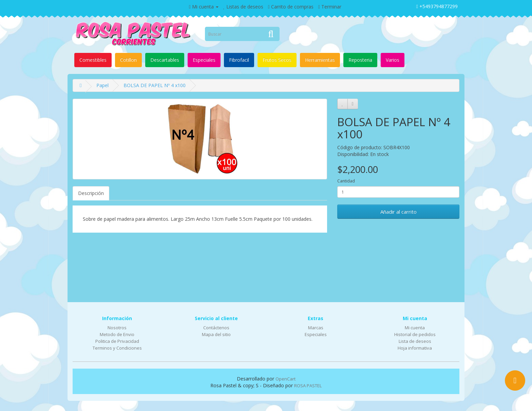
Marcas (316, 328)
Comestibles (93, 60)
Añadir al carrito (398, 212)
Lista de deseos (415, 341)
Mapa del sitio (216, 334)
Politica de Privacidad (117, 341)
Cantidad (346, 181)
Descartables (165, 60)
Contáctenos (216, 328)
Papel (102, 85)
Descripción (91, 193)
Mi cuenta (415, 328)
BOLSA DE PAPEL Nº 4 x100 (155, 85)
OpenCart (286, 379)
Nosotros (117, 328)
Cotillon (128, 60)
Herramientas (320, 60)
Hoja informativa (415, 348)
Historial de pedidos (415, 334)
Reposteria (360, 60)
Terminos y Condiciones (117, 348)
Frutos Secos (277, 60)
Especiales (204, 60)
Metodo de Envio (117, 334)
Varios (393, 60)
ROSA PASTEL (308, 386)
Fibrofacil (239, 60)
